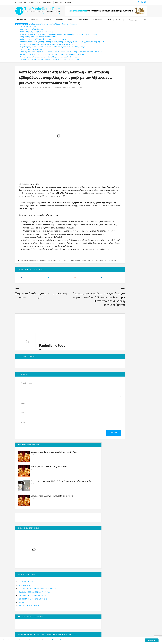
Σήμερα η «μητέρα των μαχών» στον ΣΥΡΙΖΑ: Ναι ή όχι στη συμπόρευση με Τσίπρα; (51, 59)
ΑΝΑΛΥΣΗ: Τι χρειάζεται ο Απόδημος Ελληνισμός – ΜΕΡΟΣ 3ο (132, 389)
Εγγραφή (55, 587)
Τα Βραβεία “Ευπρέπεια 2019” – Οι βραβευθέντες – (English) (132, 406)
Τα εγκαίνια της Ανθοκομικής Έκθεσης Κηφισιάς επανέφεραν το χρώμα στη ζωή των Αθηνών (132, 370)
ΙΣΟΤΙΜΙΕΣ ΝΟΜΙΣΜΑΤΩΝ (120, 234)
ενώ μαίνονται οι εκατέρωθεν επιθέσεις (34, 281)
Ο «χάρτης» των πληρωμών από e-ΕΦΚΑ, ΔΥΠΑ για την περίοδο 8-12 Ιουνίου (48, 57)
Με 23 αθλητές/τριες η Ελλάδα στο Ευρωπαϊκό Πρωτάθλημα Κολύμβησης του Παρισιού (52, 54)
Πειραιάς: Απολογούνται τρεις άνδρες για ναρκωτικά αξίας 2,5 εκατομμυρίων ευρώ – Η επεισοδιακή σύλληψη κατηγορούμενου (83, 324)
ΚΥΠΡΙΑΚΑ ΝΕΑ (116, 211)
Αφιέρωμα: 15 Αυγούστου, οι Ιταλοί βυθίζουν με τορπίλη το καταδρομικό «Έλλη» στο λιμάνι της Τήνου (132, 348)
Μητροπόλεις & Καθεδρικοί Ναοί (124, 224)
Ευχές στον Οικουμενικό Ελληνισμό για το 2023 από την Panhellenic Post (132, 327)
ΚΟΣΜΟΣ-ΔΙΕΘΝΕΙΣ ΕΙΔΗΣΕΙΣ (28, 93)
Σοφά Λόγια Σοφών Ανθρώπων (32, 29)
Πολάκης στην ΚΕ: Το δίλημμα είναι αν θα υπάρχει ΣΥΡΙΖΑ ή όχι (43, 39)
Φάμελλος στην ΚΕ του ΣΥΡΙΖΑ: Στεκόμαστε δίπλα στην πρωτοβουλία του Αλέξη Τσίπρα (52, 47)
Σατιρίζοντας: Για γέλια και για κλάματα (132, 91)
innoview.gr (112, 634)
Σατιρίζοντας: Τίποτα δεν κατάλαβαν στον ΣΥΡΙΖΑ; (38, 37)
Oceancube (95, 634)
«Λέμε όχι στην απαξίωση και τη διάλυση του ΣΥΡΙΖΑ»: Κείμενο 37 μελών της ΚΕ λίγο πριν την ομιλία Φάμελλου (61, 52)
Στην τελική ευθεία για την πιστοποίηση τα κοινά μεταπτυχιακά (32, 320)
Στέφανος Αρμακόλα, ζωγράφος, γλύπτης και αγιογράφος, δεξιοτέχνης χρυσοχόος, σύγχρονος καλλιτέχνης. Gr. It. (62, 42)
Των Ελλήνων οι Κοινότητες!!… (31, 49)
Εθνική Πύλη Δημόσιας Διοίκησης (124, 227)
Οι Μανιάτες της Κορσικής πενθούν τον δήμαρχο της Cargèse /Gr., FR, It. (47, 44)
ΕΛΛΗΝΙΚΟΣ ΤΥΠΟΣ (118, 207)
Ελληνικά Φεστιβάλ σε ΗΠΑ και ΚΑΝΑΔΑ (126, 220)
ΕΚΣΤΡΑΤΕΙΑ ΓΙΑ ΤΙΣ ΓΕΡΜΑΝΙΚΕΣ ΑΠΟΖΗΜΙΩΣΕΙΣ (123, 215)
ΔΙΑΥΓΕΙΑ (114, 230)
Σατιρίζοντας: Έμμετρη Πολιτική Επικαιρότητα (130, 124)
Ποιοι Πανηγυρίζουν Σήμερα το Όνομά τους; (36, 32)
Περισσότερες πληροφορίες (89, 640)
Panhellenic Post (46, 93)
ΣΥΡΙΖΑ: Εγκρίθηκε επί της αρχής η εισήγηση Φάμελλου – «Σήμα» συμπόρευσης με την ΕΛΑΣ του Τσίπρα (58, 34)
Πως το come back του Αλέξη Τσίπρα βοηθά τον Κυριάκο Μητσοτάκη (132, 108)
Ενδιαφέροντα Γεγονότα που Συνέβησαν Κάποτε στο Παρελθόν (53, 24)
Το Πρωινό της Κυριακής (29, 27)
